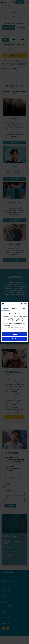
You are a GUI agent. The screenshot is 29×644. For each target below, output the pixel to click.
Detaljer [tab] (15, 308)
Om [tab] (24, 308)
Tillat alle (15, 334)
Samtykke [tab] (5, 308)
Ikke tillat (14, 339)
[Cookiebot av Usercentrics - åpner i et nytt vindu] (21, 304)
